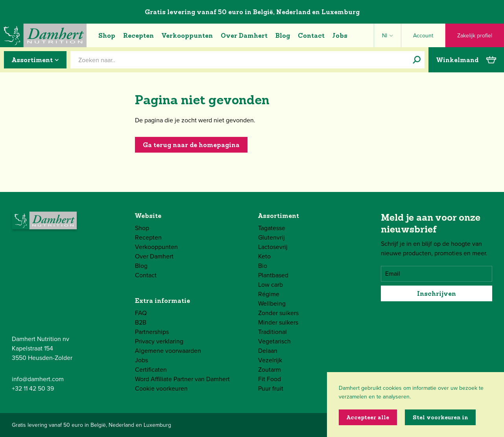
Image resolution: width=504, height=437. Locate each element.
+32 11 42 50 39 (33, 388)
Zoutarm (270, 370)
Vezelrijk (270, 360)
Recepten (138, 35)
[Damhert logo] (43, 35)
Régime (269, 294)
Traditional (272, 332)
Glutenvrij (271, 237)
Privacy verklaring (159, 341)
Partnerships (152, 332)
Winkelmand (466, 60)
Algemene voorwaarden (168, 351)
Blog (283, 35)
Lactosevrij (273, 247)
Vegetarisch (274, 341)
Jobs (340, 35)
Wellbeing (272, 303)
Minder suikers (278, 322)
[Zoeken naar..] (417, 60)
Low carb (270, 285)
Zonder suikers (278, 313)
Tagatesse (272, 228)
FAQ (141, 313)
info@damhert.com (38, 379)
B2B (141, 322)
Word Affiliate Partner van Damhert (182, 379)
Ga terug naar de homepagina (191, 145)
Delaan (268, 351)
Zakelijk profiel (475, 36)
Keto (264, 256)
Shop (107, 35)
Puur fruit (271, 388)
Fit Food (270, 379)
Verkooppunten (187, 35)
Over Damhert (244, 35)
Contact (311, 35)
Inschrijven (437, 293)
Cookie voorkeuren (161, 388)
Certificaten (151, 370)
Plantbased (273, 275)
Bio (263, 266)
